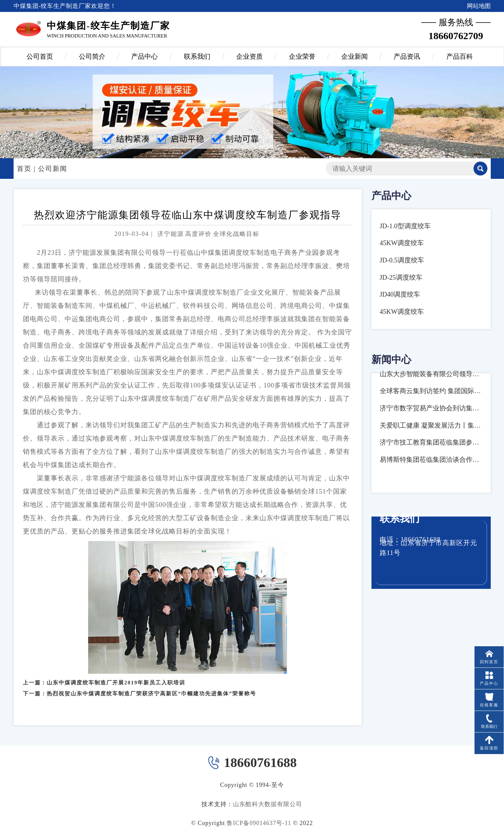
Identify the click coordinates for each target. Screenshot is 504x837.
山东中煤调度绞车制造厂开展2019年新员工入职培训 (116, 678)
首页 (24, 169)
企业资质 (250, 56)
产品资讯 (407, 56)
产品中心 (144, 56)
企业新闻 (355, 56)
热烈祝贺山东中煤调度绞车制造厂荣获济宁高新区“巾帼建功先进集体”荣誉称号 (151, 689)
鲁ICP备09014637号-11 (259, 823)
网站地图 (479, 6)
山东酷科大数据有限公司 (268, 804)
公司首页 (40, 56)
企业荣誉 (302, 56)
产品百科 (460, 56)
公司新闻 (53, 169)
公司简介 (92, 56)
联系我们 (197, 56)
